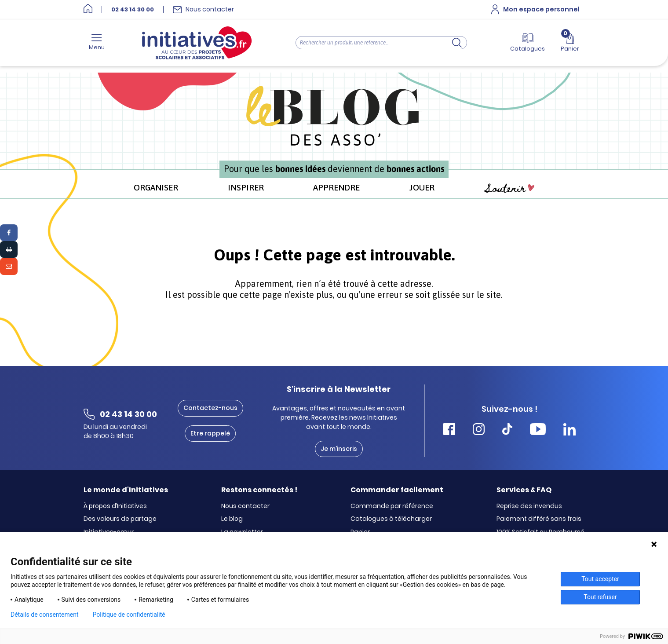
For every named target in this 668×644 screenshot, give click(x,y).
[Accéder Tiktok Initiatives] (507, 430)
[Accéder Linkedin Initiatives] (569, 430)
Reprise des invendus (529, 506)
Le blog (232, 519)
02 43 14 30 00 (133, 10)
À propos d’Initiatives (115, 506)
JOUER (422, 187)
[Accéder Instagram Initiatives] (479, 430)
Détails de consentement (45, 615)
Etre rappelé (210, 433)
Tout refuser (600, 597)
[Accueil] (88, 9)
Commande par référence (392, 506)
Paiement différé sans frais (539, 519)
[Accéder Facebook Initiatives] (449, 430)
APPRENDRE (336, 187)
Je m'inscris (339, 449)
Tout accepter (600, 579)
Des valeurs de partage (120, 519)
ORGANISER (156, 187)
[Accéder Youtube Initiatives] (538, 430)
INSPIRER (246, 187)
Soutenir (509, 188)
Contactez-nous (210, 408)
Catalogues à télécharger (391, 519)
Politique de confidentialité (129, 615)
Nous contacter (245, 506)
